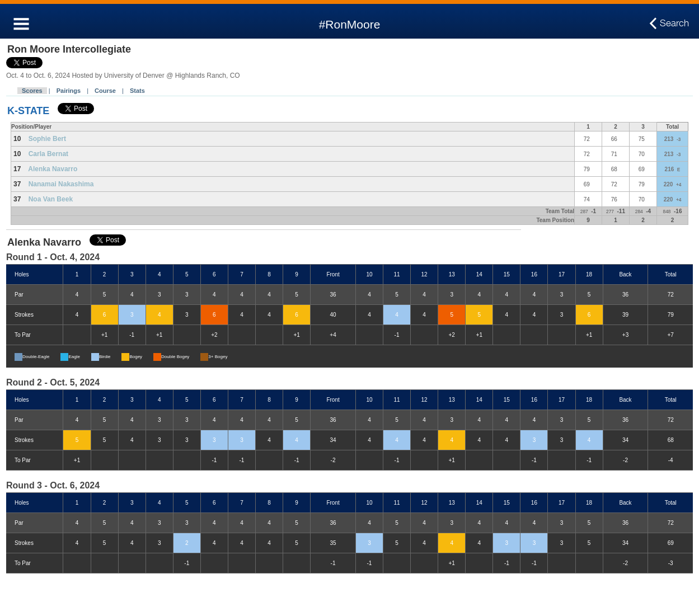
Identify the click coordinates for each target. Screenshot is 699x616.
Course (105, 91)
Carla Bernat (48, 154)
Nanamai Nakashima (61, 184)
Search (674, 23)
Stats (137, 91)
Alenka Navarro (53, 169)
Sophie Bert (47, 139)
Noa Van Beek (51, 199)
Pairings (69, 91)
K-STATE (28, 111)
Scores (32, 91)
